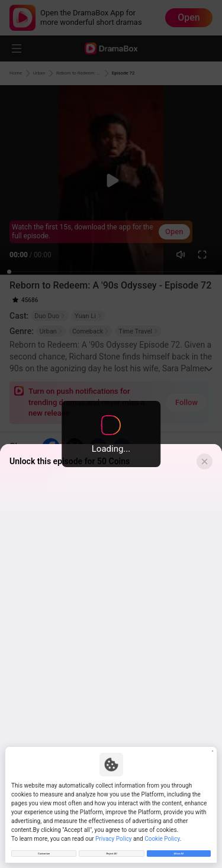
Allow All (178, 850)
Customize (44, 850)
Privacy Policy (114, 832)
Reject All (111, 850)
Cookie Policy (162, 832)
